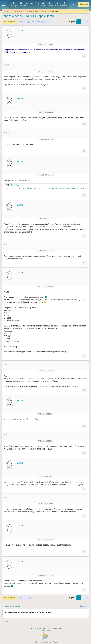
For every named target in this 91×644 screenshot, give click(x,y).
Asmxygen (14, 4)
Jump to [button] (84, 606)
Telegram (50, 4)
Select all (14, 185)
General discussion (32, 11)
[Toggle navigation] (7, 622)
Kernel (44, 11)
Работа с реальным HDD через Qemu (28, 16)
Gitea (21, 4)
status (33, 3)
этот (12, 419)
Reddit (64, 4)
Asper (20, 31)
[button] (4, 5)
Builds (27, 4)
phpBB (39, 628)
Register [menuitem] (84, 4)
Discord (58, 4)
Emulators (54, 11)
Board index (18, 11)
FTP (39, 4)
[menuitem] (87, 11)
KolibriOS (7, 11)
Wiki (43, 4)
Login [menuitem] (73, 4)
